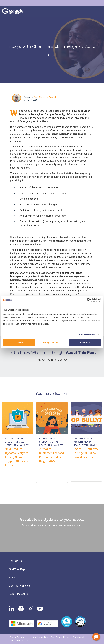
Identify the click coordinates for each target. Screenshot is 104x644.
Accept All (85, 342)
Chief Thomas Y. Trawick (45, 97)
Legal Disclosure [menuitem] (18, 594)
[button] (96, 637)
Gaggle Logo (15, 12)
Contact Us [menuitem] (15, 561)
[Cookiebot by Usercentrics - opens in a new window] (89, 300)
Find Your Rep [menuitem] (17, 569)
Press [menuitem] (12, 577)
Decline (19, 342)
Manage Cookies (52, 342)
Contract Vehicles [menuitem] (19, 586)
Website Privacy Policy (19, 637)
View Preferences (87, 334)
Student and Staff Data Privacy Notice (52, 637)
